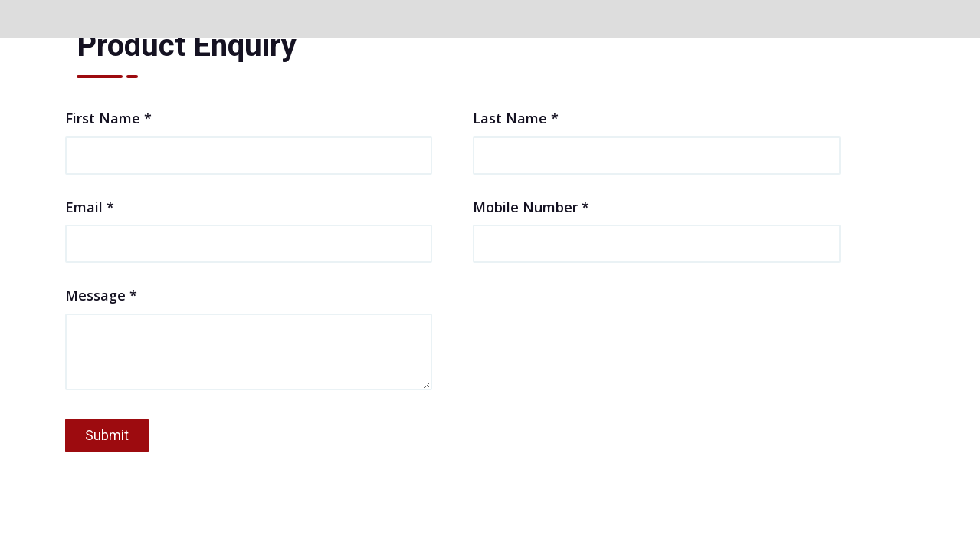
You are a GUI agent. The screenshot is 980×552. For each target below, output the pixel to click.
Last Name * (657, 136)
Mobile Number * (657, 225)
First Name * (249, 136)
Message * (249, 340)
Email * (249, 225)
